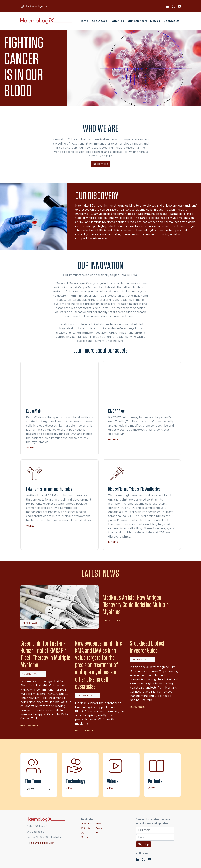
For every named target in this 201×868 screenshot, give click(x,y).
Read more (100, 164)
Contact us (100, 830)
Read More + (112, 620)
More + (31, 448)
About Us (99, 21)
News (155, 21)
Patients (117, 21)
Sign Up (144, 844)
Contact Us (171, 21)
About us (86, 823)
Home (84, 21)
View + (70, 788)
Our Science (137, 21)
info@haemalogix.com (36, 6)
